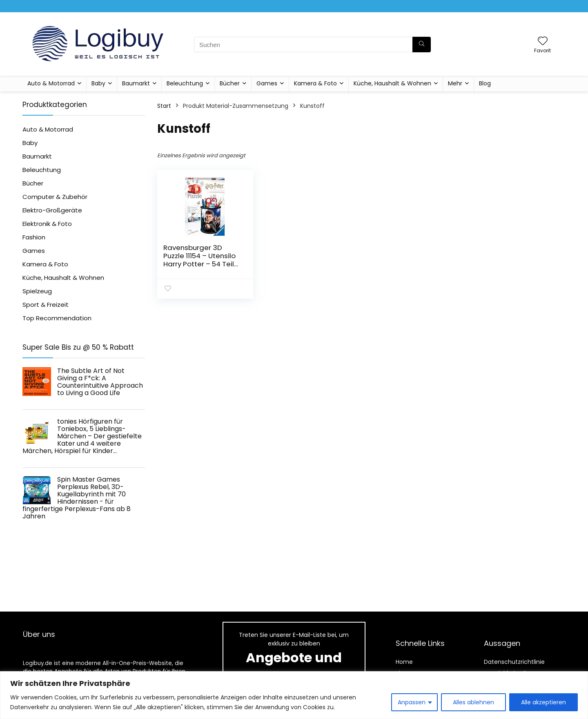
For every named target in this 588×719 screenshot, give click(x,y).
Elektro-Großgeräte (52, 210)
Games (267, 83)
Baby (98, 83)
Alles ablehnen (473, 702)
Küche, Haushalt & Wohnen (392, 83)
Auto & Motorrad (51, 83)
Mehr (455, 83)
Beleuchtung (185, 83)
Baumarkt (136, 83)
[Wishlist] (543, 41)
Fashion (34, 237)
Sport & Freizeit (46, 305)
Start (164, 106)
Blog (485, 83)
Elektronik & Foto (47, 224)
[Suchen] (422, 45)
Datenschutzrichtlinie (514, 662)
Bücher (230, 83)
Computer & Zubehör (55, 197)
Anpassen (412, 702)
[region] (294, 695)
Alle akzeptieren (543, 702)
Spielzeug (37, 291)
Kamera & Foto (315, 83)
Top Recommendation (57, 318)
